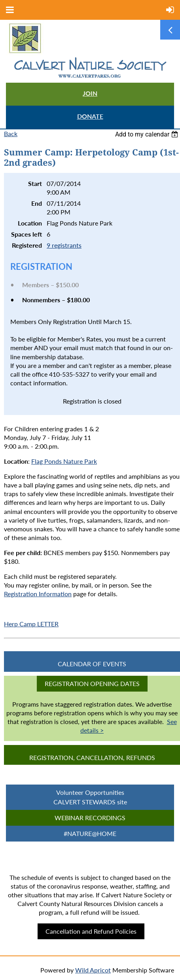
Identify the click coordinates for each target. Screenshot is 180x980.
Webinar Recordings (90, 818)
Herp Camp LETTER (31, 624)
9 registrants (64, 245)
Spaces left (27, 234)
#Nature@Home (90, 833)
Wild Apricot (93, 970)
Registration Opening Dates (92, 683)
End (37, 203)
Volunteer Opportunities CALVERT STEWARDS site (90, 797)
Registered (27, 245)
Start (35, 183)
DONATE (90, 116)
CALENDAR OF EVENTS (92, 664)
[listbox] (148, 134)
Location (30, 223)
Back (11, 134)
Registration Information (38, 594)
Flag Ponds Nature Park (64, 461)
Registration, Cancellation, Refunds (92, 757)
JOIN (90, 93)
